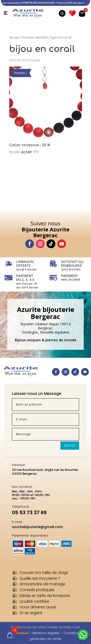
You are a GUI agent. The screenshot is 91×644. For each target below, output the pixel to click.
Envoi (70, 445)
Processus (20, 633)
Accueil (14, 37)
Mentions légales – (48, 633)
